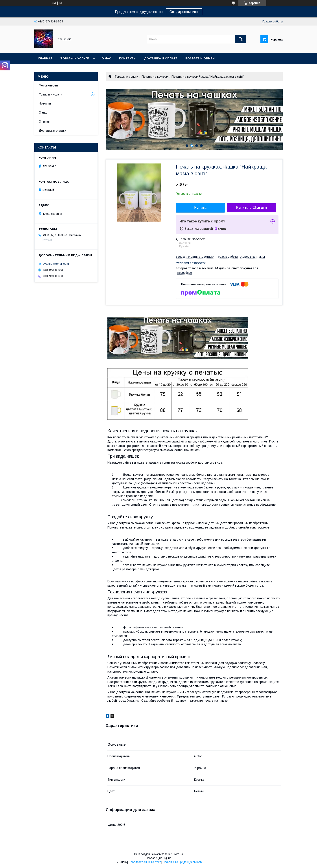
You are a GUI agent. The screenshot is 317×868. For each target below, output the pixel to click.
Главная (45, 58)
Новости (45, 103)
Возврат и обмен (200, 58)
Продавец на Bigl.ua (158, 858)
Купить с (252, 208)
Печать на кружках (155, 77)
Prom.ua (178, 854)
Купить (201, 208)
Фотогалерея (48, 85)
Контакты (128, 58)
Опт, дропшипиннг (184, 12)
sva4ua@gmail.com (56, 264)
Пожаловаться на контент (145, 862)
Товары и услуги (75, 58)
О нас (106, 58)
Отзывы (44, 121)
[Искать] (241, 39)
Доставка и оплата (161, 58)
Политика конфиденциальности (183, 862)
